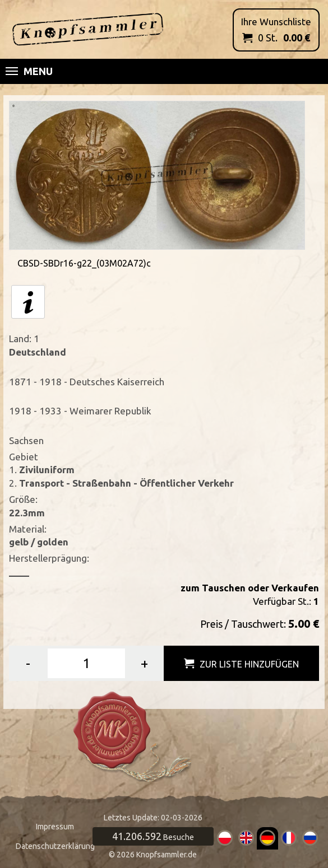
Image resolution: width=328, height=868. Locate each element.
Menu (29, 71)
